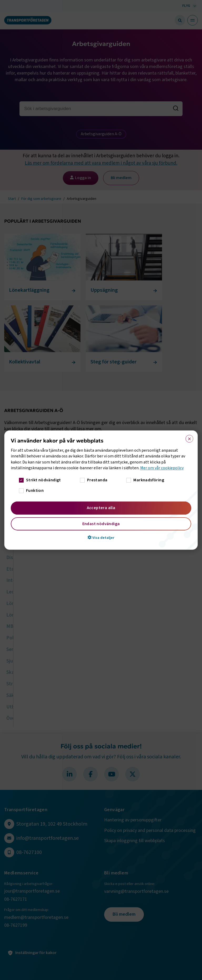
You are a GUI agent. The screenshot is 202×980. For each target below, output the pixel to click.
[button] (101, 537)
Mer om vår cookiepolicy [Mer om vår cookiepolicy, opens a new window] (162, 468)
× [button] (188, 438)
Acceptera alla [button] (101, 508)
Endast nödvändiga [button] (101, 524)
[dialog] (101, 490)
